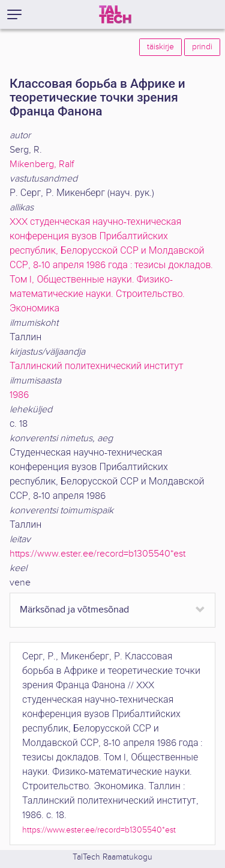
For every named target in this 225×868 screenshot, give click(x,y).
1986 (19, 395)
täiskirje (160, 47)
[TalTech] (115, 14)
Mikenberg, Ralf (42, 164)
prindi (202, 47)
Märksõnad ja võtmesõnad (74, 610)
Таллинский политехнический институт (97, 366)
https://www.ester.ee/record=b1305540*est (97, 554)
